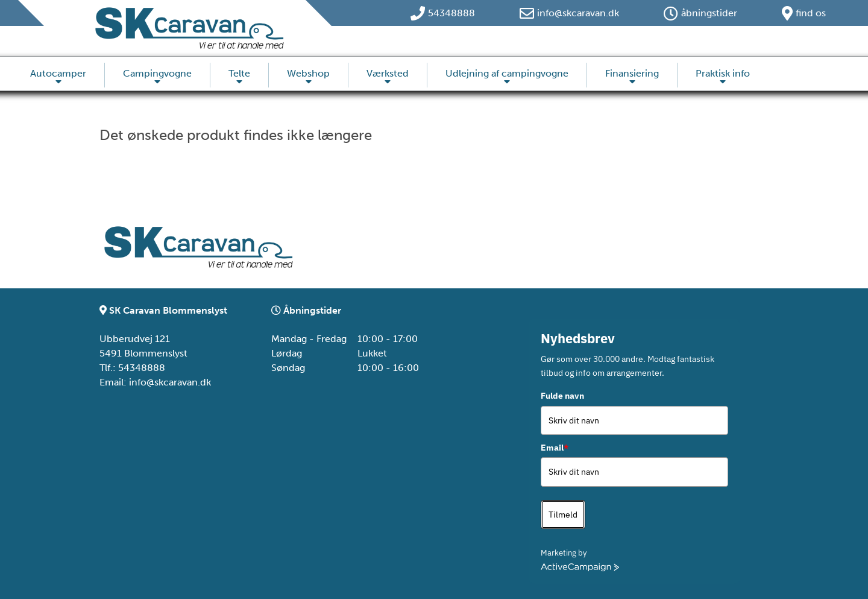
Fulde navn (562, 396)
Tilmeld (563, 515)
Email (555, 448)
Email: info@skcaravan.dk (155, 382)
